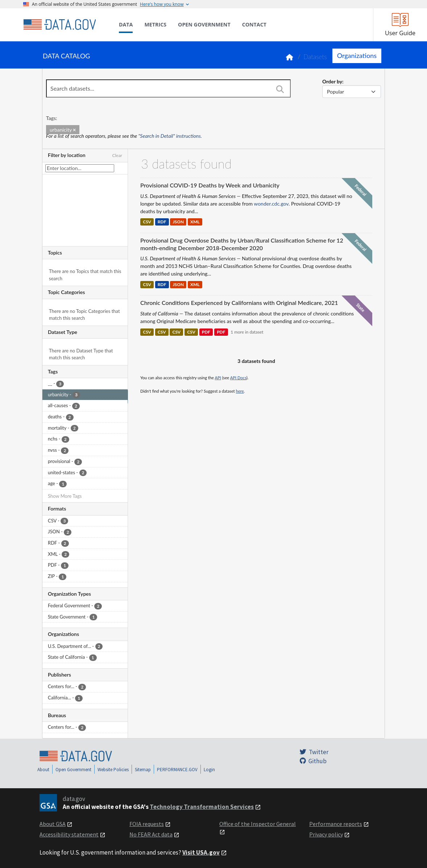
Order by (332, 81)
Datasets (315, 57)
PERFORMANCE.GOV (177, 770)
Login (209, 770)
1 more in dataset (247, 332)
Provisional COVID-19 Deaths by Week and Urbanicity (210, 185)
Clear (117, 155)
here (240, 391)
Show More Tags (65, 496)
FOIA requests (147, 824)
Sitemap (143, 770)
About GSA (53, 824)
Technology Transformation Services (202, 807)
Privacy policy (326, 834)
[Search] (280, 89)
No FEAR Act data (151, 834)
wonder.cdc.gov (271, 204)
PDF (206, 332)
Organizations (357, 55)
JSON (178, 222)
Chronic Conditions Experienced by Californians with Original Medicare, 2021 (239, 303)
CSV (147, 222)
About (43, 770)
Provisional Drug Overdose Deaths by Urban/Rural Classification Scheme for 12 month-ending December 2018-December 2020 (242, 244)
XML (195, 222)
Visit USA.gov (201, 852)
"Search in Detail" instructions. (170, 136)
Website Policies (113, 770)
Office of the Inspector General (258, 824)
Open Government (73, 770)
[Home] (59, 25)
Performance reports (336, 824)
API (218, 378)
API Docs (238, 378)
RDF (162, 222)
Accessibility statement (69, 834)
